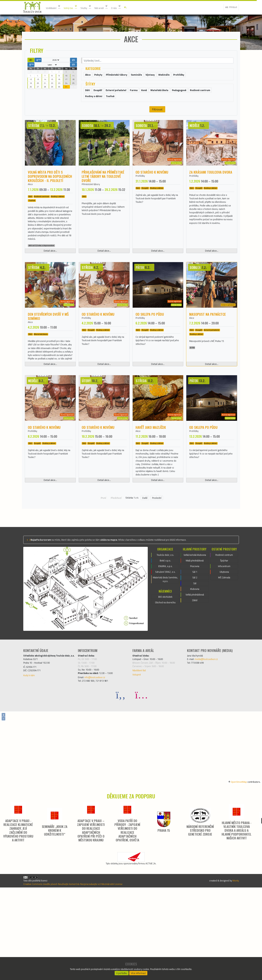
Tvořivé (32, 223)
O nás (127, 7)
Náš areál (110, 7)
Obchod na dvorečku (165, 687)
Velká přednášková (195, 683)
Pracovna (195, 650)
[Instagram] (141, 779)
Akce (31, 206)
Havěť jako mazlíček (151, 488)
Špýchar (224, 640)
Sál (195, 670)
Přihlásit (230, 7)
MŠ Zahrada (224, 659)
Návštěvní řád (141, 752)
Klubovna (195, 677)
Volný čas (75, 7)
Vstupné (138, 757)
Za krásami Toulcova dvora (211, 194)
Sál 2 (195, 664)
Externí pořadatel (212, 372)
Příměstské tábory (93, 206)
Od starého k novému (152, 194)
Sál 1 (195, 657)
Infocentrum (224, 646)
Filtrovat (157, 131)
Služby (93, 7)
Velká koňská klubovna (195, 635)
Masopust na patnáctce (208, 355)
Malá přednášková (195, 644)
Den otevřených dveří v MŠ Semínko (48, 357)
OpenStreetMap (234, 866)
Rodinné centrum (42, 219)
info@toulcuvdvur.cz (98, 761)
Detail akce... (50, 292)
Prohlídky (141, 198)
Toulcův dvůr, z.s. (165, 633)
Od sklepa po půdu (150, 355)
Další (146, 575)
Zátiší (195, 690)
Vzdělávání (55, 7)
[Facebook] (121, 779)
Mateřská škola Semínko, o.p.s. (165, 661)
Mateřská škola (41, 376)
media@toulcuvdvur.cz (210, 738)
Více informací (138, 972)
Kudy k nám (30, 762)
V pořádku (122, 972)
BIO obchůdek (165, 680)
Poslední (158, 575)
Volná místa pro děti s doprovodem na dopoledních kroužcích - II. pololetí (50, 198)
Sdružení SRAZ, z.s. (165, 653)
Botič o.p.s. (165, 640)
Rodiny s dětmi (58, 219)
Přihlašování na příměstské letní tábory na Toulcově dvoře (103, 198)
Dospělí (145, 211)
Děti (30, 219)
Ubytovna (224, 653)
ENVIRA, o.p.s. (165, 646)
